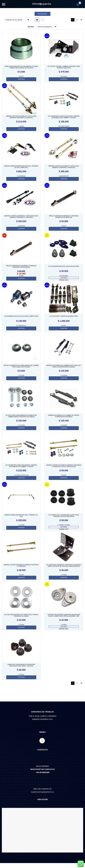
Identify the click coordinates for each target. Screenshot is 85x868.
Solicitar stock (64, 280)
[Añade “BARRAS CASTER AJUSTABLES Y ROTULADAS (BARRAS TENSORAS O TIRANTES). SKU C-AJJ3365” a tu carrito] (21, 129)
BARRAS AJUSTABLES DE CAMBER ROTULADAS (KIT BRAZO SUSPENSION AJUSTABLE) (64, 366)
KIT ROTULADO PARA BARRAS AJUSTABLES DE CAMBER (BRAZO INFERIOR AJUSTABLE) (21, 416)
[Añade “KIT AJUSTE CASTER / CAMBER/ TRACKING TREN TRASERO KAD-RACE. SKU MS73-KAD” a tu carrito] (64, 79)
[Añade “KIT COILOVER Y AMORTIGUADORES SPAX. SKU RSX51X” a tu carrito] (64, 328)
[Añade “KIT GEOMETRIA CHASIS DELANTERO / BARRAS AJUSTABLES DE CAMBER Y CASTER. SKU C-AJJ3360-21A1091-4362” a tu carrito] (21, 478)
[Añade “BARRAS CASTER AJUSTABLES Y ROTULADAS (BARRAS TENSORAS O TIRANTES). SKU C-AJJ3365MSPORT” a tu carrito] (64, 179)
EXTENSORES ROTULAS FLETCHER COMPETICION (21, 316)
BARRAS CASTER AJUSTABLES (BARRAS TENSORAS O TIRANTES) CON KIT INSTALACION (64, 466)
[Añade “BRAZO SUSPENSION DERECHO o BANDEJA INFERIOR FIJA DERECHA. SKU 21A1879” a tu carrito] (64, 229)
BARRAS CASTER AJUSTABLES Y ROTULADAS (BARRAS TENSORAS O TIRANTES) (21, 117)
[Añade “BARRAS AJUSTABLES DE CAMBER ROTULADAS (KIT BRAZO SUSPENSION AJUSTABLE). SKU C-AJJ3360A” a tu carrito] (64, 378)
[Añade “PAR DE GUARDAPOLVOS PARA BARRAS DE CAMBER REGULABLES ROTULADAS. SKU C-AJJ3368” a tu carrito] (21, 378)
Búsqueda (43, 14)
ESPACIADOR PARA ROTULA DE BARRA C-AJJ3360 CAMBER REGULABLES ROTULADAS (21, 67)
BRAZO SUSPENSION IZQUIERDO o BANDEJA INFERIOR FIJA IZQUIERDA (21, 266)
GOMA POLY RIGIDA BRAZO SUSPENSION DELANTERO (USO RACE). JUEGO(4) (21, 665)
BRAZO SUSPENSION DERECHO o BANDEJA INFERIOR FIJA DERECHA (64, 217)
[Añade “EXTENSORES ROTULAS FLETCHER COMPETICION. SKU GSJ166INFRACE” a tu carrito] (21, 328)
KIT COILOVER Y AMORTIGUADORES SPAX (64, 316)
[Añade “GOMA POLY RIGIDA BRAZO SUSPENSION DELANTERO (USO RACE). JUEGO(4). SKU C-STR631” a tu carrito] (21, 677)
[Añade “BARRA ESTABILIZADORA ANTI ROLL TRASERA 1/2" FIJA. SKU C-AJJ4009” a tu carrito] (21, 528)
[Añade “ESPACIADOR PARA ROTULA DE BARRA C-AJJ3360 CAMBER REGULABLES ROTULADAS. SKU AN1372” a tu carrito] (21, 79)
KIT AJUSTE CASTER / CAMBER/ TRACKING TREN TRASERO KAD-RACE (64, 67)
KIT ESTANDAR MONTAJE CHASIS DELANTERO (64, 266)
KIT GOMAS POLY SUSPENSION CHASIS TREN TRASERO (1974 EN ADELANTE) (64, 516)
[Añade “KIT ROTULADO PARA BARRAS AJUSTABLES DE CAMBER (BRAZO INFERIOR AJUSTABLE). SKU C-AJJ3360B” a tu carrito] (21, 428)
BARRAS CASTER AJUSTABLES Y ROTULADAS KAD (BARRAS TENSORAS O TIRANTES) (21, 217)
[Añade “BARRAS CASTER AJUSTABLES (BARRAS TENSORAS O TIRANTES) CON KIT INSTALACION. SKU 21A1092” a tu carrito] (64, 478)
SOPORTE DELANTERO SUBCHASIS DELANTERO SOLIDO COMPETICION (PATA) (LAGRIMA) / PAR (64, 615)
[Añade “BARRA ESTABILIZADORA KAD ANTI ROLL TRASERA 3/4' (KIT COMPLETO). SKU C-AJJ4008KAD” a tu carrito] (21, 179)
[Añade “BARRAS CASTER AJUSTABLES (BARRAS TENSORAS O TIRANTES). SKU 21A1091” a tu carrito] (21, 578)
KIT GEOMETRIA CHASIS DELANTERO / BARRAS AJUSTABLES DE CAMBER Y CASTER (64, 117)
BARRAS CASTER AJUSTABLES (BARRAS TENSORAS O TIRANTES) (21, 565)
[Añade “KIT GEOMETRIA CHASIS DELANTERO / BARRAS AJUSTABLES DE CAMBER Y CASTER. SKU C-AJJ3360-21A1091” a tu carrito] (64, 129)
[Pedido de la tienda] (17, 20)
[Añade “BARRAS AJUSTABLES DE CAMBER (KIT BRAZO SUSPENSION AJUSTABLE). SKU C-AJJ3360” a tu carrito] (64, 428)
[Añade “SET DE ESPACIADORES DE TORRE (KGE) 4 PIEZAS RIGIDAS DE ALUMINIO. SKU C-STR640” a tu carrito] (21, 627)
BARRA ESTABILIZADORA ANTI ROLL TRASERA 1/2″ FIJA (21, 516)
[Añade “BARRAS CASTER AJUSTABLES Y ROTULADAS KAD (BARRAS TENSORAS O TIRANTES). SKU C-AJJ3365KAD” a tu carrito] (21, 229)
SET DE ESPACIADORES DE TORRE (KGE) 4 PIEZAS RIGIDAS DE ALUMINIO (21, 615)
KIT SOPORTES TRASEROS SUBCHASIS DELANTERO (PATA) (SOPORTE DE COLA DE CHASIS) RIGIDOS (64, 565)
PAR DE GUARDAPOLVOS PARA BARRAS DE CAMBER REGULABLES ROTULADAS (21, 366)
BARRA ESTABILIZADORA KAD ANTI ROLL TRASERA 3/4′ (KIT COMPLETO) (21, 167)
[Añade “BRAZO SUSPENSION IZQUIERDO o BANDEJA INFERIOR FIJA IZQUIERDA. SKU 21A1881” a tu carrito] (21, 279)
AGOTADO (64, 278)
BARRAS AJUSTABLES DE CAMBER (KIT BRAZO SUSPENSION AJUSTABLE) (64, 416)
